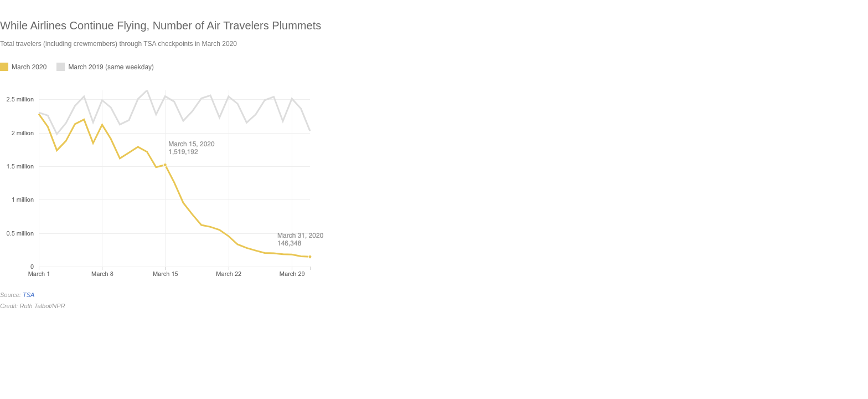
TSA (29, 295)
